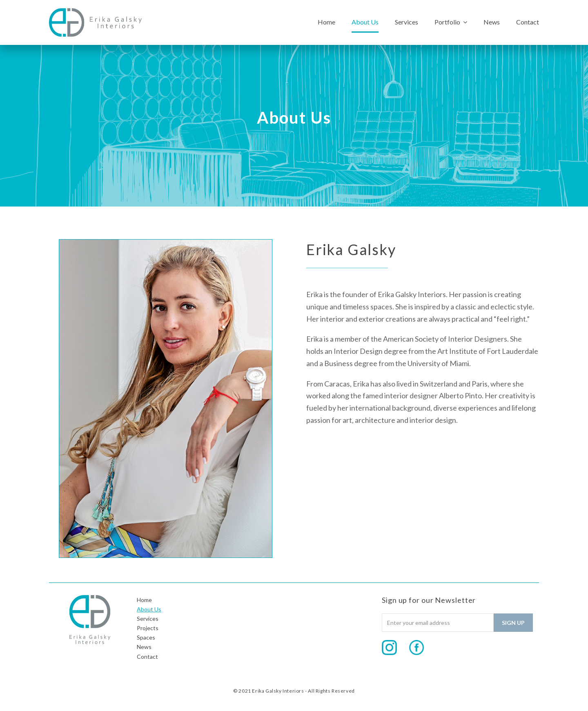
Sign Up (513, 623)
